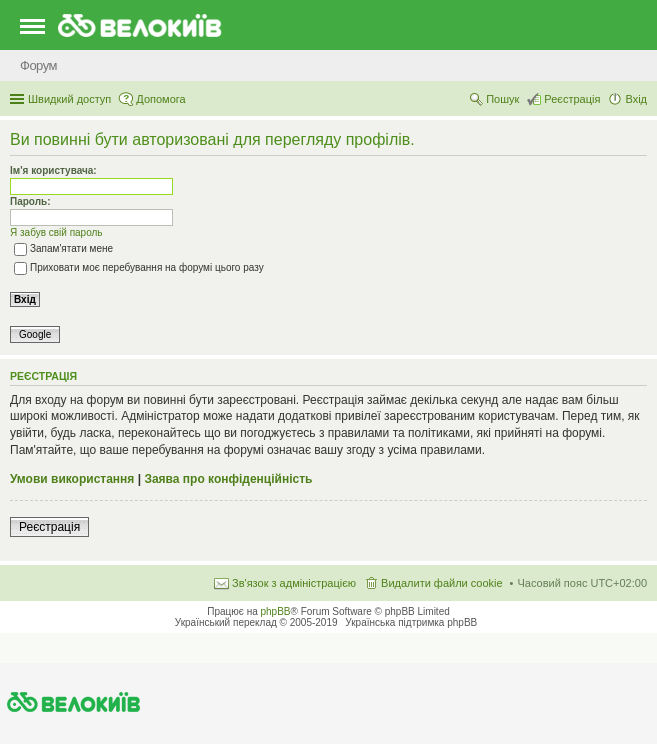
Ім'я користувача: (53, 170)
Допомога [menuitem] (160, 99)
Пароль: (30, 201)
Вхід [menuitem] (636, 99)
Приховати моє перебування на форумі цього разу (139, 267)
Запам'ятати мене (63, 248)
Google (35, 334)
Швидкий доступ (69, 99)
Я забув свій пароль (56, 232)
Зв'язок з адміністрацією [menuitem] (294, 583)
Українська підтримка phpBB (411, 622)
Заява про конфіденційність (228, 479)
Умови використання (72, 479)
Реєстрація (49, 527)
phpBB (276, 611)
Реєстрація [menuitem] (572, 99)
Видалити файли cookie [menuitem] (442, 583)
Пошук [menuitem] (502, 99)
